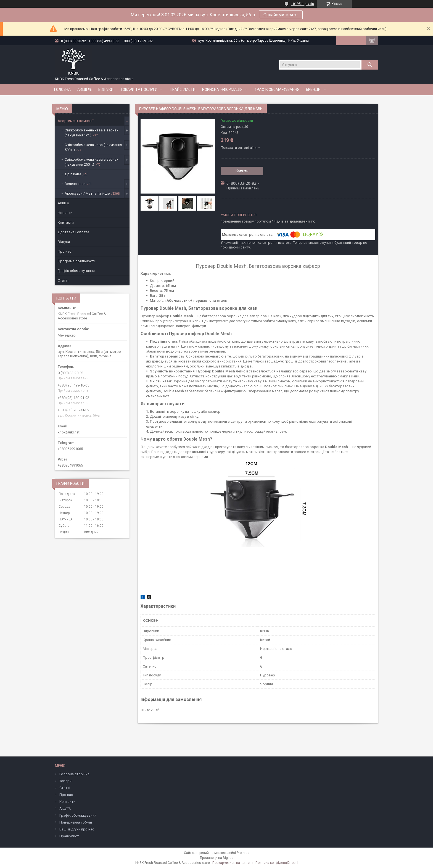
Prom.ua (243, 853)
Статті (63, 280)
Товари (65, 781)
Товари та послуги (139, 89)
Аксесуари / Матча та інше (87, 193)
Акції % (64, 203)
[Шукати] (370, 65)
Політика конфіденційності (277, 863)
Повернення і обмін (76, 822)
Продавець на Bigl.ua (217, 858)
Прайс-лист (69, 836)
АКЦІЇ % (85, 89)
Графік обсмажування (277, 89)
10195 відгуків (303, 4)
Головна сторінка (74, 774)
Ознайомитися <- (281, 15)
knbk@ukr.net (69, 432)
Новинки (65, 213)
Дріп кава (73, 174)
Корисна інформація (222, 89)
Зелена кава (75, 184)
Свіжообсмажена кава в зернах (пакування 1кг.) (91, 133)
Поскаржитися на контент (233, 863)
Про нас (64, 251)
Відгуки (106, 89)
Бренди (313, 89)
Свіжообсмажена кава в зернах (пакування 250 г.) (91, 162)
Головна (62, 89)
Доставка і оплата (73, 232)
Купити (242, 171)
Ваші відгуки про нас (77, 829)
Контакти (66, 222)
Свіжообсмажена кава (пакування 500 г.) (93, 147)
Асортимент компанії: (76, 121)
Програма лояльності (76, 261)
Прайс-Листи (183, 89)
